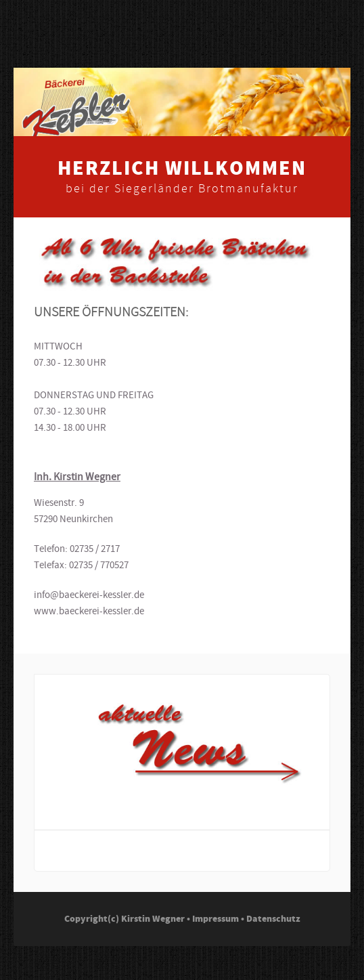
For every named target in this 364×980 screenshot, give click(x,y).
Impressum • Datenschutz (246, 919)
